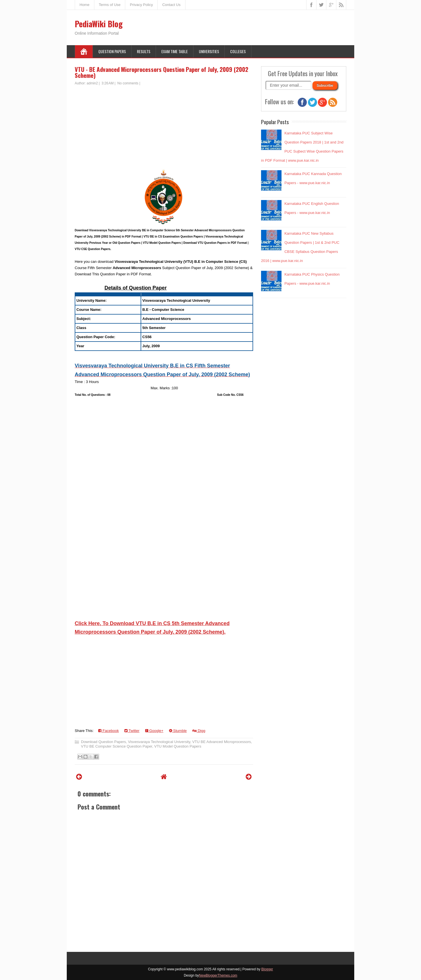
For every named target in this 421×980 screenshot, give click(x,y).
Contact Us (171, 5)
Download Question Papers (103, 742)
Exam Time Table (175, 51)
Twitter (132, 731)
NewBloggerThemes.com (218, 975)
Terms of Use (110, 5)
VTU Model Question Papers (178, 746)
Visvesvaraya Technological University (159, 742)
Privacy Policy (141, 5)
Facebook (109, 731)
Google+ (154, 731)
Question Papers (112, 51)
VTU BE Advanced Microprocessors (222, 742)
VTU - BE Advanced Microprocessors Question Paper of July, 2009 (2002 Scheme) (161, 72)
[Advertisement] (164, 128)
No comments (128, 83)
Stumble (178, 731)
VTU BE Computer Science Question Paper (117, 746)
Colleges (238, 51)
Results (144, 51)
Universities (209, 51)
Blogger (267, 969)
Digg (199, 731)
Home (85, 5)
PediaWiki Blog (99, 24)
